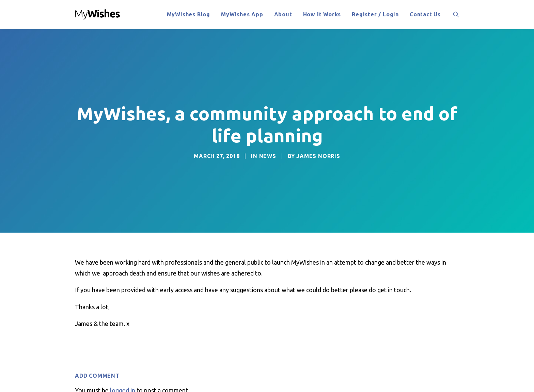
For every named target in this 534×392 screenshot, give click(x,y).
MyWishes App (242, 14)
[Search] (456, 14)
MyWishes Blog (189, 14)
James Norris (318, 148)
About (283, 14)
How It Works (322, 14)
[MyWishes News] (98, 14)
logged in (123, 374)
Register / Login (375, 14)
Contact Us (425, 14)
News (268, 148)
